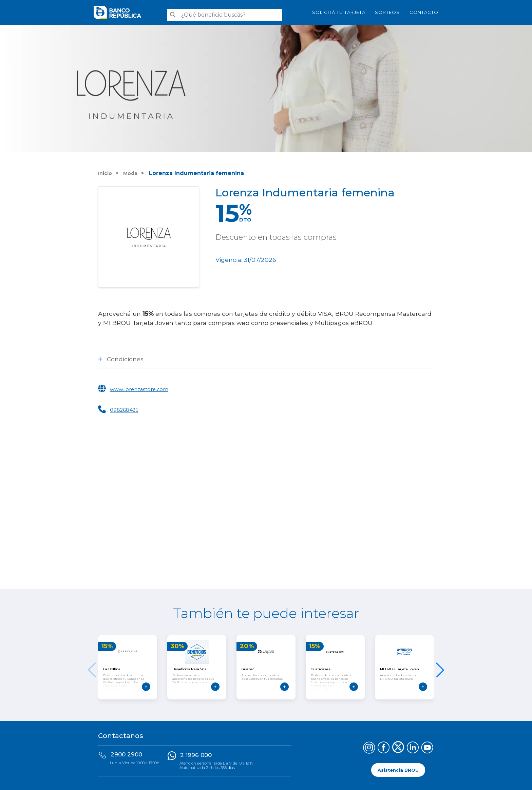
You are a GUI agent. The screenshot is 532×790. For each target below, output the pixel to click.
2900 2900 (126, 752)
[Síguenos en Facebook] (384, 746)
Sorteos (387, 11)
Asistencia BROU (398, 767)
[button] (440, 667)
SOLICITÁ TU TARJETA (339, 11)
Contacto (424, 11)
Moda (133, 170)
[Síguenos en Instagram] (369, 746)
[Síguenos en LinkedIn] (413, 746)
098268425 (127, 407)
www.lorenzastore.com (144, 386)
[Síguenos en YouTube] (427, 746)
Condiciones (125, 356)
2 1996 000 (196, 752)
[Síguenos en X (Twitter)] (398, 746)
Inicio (106, 170)
